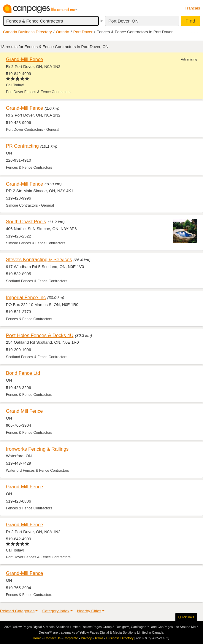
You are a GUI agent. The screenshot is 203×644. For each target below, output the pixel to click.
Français (192, 8)
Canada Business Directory (27, 32)
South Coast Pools (26, 221)
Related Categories (17, 611)
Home (37, 638)
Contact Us (53, 638)
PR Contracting (22, 146)
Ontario (63, 32)
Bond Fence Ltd (23, 373)
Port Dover (83, 32)
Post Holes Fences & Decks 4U (40, 335)
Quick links (186, 617)
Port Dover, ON (123, 21)
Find (190, 21)
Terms (99, 638)
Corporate (71, 638)
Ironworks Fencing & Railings (37, 449)
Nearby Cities (89, 611)
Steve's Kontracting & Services (39, 259)
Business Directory (120, 638)
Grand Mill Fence (24, 411)
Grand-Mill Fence (24, 59)
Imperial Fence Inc (26, 297)
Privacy (86, 638)
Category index (56, 611)
